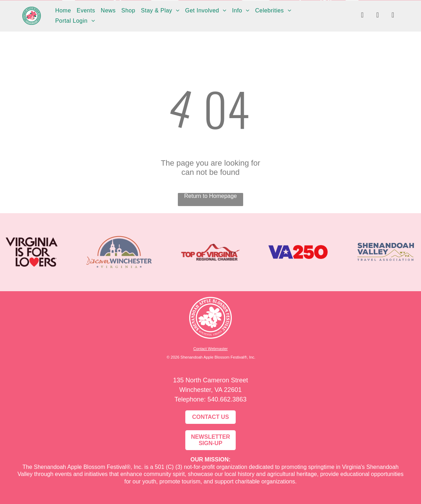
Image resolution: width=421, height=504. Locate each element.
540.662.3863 (227, 399)
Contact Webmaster (210, 349)
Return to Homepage (211, 196)
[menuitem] (63, 11)
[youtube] (393, 16)
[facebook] (362, 16)
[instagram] (378, 16)
